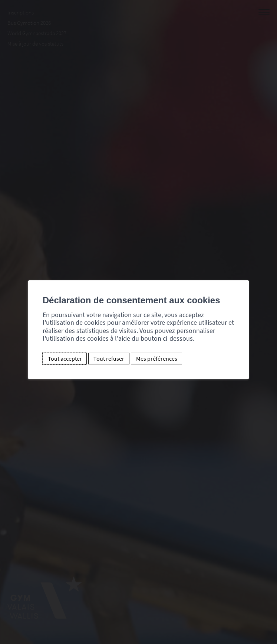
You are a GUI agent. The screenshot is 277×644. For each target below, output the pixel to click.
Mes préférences (157, 358)
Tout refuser (109, 358)
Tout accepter (65, 358)
